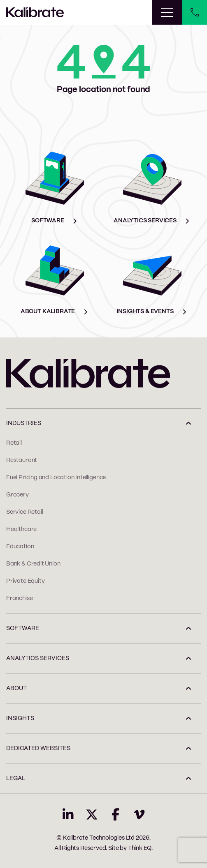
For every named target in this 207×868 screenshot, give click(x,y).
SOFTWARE (23, 628)
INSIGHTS (20, 718)
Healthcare (21, 529)
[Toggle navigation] (167, 12)
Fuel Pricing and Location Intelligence (56, 478)
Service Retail (24, 512)
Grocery (17, 495)
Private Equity (25, 581)
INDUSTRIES (24, 423)
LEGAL (16, 778)
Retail (14, 443)
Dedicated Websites (38, 748)
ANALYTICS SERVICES (38, 658)
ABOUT (16, 688)
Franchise (19, 598)
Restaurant (22, 460)
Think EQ (140, 848)
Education (20, 547)
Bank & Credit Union (33, 564)
